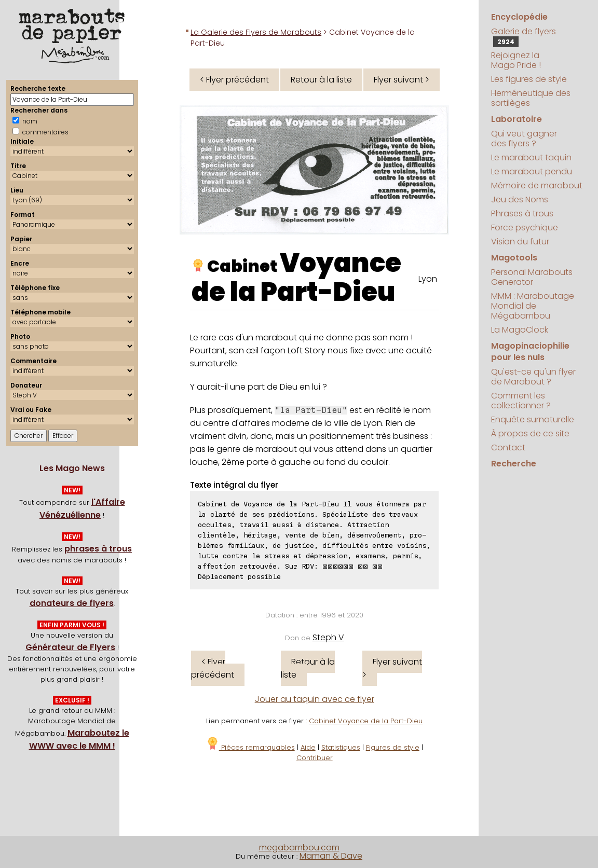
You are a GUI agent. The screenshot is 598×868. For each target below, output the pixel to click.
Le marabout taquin (531, 157)
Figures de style (393, 747)
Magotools (514, 258)
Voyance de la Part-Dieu (296, 278)
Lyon (428, 279)
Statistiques (341, 747)
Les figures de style (529, 79)
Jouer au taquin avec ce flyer (315, 699)
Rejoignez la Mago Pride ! (516, 60)
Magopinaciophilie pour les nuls (530, 352)
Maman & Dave (331, 856)
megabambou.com (299, 848)
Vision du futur (520, 242)
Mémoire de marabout (537, 185)
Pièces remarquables (250, 747)
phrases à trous (98, 549)
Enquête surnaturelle (533, 419)
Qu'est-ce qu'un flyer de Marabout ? (533, 377)
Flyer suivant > (402, 80)
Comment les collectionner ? (521, 401)
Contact (508, 447)
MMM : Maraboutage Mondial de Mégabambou (533, 306)
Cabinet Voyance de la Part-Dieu (366, 721)
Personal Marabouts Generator (532, 277)
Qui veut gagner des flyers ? (524, 139)
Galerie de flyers (524, 36)
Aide (308, 747)
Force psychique (525, 228)
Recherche (514, 464)
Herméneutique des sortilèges (531, 98)
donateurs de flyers (72, 603)
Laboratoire (517, 119)
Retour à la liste (321, 80)
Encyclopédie (519, 17)
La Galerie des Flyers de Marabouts (256, 32)
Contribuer (315, 758)
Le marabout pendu (532, 171)
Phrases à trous (522, 213)
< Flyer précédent (234, 80)
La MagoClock (520, 330)
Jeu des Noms (520, 199)
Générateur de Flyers (70, 647)
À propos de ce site (530, 433)
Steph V (328, 637)
